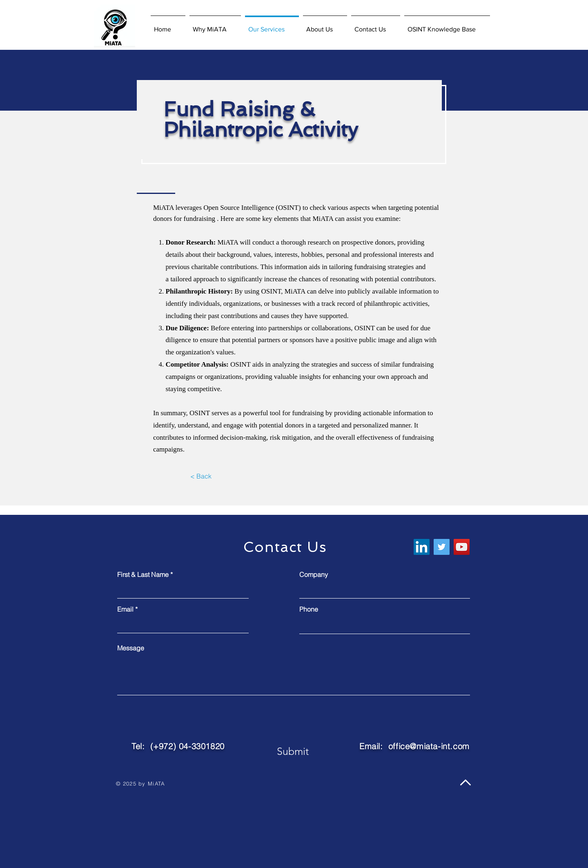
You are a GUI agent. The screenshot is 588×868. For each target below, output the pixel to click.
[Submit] (293, 751)
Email (125, 609)
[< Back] (201, 476)
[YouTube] (462, 547)
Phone (309, 609)
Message (131, 648)
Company (314, 574)
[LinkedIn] (422, 547)
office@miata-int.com (429, 746)
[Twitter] (442, 547)
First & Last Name (143, 574)
